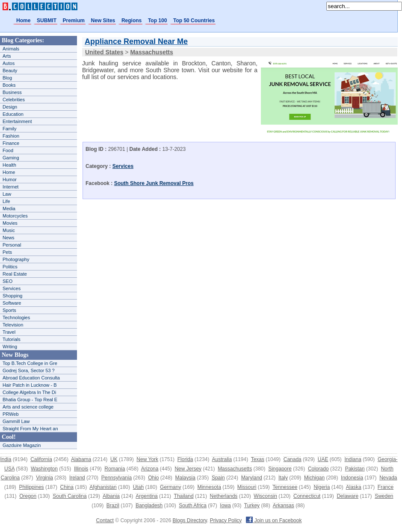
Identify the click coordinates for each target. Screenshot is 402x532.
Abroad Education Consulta (31, 378)
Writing (10, 347)
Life (6, 201)
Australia (222, 459)
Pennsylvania (117, 478)
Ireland (77, 478)
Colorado (318, 469)
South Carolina (69, 496)
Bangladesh (149, 506)
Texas (258, 459)
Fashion (11, 136)
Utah (138, 487)
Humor (10, 179)
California (41, 459)
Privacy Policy (226, 520)
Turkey (252, 506)
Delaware (347, 496)
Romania (115, 469)
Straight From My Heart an (30, 429)
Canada (293, 459)
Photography (16, 259)
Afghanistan (103, 487)
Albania (111, 496)
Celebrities (14, 100)
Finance (11, 143)
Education (13, 114)
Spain (218, 478)
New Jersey (188, 469)
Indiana (353, 459)
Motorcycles (15, 216)
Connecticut (307, 496)
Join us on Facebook (274, 520)
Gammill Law (16, 421)
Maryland (252, 478)
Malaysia (185, 478)
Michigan (314, 478)
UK (114, 459)
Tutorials (12, 339)
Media (9, 209)
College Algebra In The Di (29, 392)
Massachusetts (235, 469)
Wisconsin (265, 496)
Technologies (16, 317)
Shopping (13, 296)
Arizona (150, 469)
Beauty (10, 71)
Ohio (153, 478)
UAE (323, 459)
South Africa (193, 506)
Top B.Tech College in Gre (30, 363)
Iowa (225, 506)
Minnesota (209, 487)
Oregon (28, 496)
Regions (132, 21)
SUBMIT (47, 21)
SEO (7, 281)
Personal (12, 245)
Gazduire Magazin (22, 445)
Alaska (354, 487)
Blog (7, 78)
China (67, 487)
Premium (74, 21)
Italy (283, 478)
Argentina (146, 496)
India (6, 459)
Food (8, 150)
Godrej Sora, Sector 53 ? (29, 370)
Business (12, 92)
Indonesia (352, 478)
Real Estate (15, 274)
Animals (11, 49)
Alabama (81, 459)
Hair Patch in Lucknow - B (30, 385)
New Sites (103, 21)
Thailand (184, 496)
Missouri (247, 487)
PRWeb (11, 414)
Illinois (81, 469)
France (386, 487)
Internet (10, 187)
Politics (10, 267)
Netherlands (224, 496)
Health (9, 165)
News (9, 238)
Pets (7, 252)
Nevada (388, 478)
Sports (9, 310)
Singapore (280, 469)
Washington (44, 469)
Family (9, 129)
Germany (170, 487)
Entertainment (17, 121)
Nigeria (322, 487)
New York (147, 459)
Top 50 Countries (194, 21)
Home (23, 21)
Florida (185, 459)
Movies (10, 223)
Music (9, 230)
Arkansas (284, 506)
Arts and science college (28, 407)
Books (9, 85)
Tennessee (285, 487)
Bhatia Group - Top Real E (30, 400)
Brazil (113, 506)
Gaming (11, 158)
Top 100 (157, 21)
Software (12, 303)
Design (10, 107)
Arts (7, 56)
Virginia (44, 478)
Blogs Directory (190, 520)
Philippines (32, 487)
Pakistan (355, 469)
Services (12, 288)
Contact (105, 520)
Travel (9, 332)
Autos (9, 63)
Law (7, 194)
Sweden (384, 496)
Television (13, 325)
